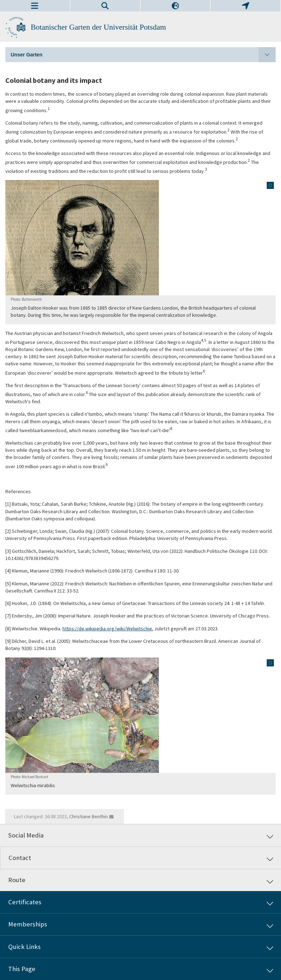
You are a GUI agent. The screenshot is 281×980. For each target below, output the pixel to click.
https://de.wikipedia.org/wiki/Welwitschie (107, 629)
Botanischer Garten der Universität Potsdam (98, 27)
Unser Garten (143, 55)
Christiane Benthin (89, 816)
